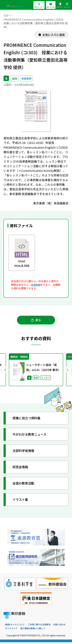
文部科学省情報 (24, 452)
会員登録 (36, 285)
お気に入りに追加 (53, 35)
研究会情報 (21, 469)
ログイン (60, 5)
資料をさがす (39, 5)
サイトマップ (28, 630)
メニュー (67, 5)
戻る (36, 321)
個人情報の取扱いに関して (51, 630)
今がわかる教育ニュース (31, 436)
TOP (6, 16)
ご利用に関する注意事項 (41, 626)
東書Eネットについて (16, 626)
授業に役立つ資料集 (28, 420)
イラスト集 (21, 501)
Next (67, 371)
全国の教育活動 (24, 485)
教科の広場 (51, 5)
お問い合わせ (12, 630)
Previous (5, 371)
